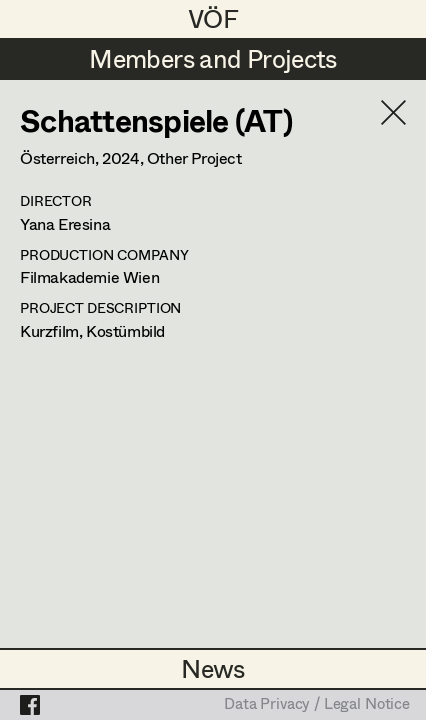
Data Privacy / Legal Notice (317, 705)
